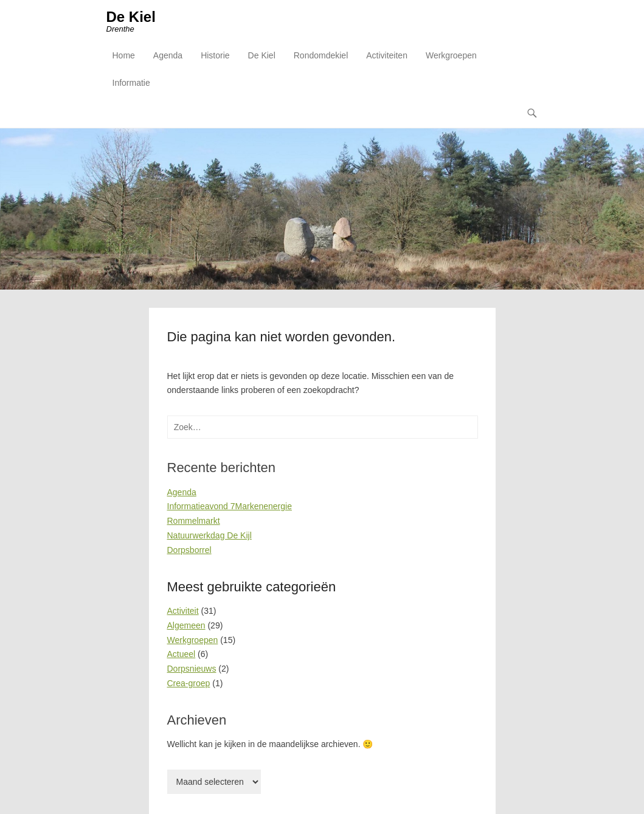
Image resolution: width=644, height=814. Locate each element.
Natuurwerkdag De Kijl (209, 535)
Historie (215, 55)
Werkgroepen (451, 55)
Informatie (131, 83)
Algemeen (186, 625)
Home (124, 55)
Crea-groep (189, 683)
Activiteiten (387, 55)
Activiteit (183, 611)
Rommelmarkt (194, 521)
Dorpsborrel (189, 550)
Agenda (168, 55)
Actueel (182, 654)
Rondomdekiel (321, 55)
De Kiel (131, 17)
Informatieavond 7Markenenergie (230, 506)
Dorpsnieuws (192, 669)
